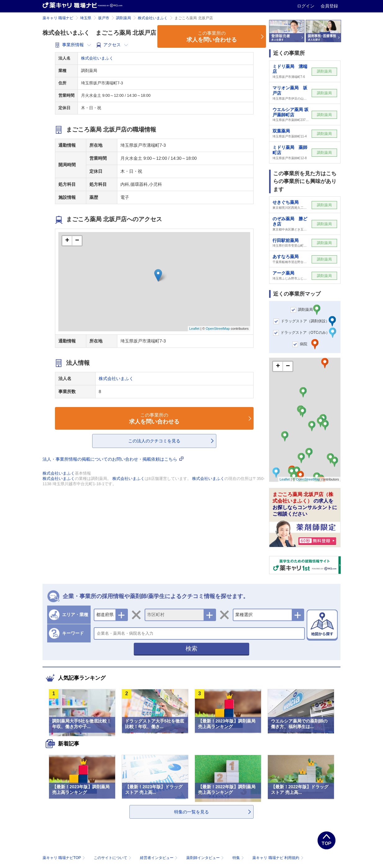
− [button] (77, 241)
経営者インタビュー (159, 858)
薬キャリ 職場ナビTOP (64, 858)
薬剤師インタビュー (206, 858)
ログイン (306, 6)
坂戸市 (104, 18)
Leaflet (194, 329)
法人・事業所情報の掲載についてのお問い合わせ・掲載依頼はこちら (113, 459)
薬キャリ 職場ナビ (58, 18)
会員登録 (329, 6)
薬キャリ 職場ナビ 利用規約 (278, 858)
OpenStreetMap (218, 329)
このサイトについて (113, 858)
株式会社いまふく (153, 18)
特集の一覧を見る (191, 812)
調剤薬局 (124, 18)
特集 (239, 858)
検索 (191, 649)
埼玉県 (86, 18)
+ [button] (67, 241)
